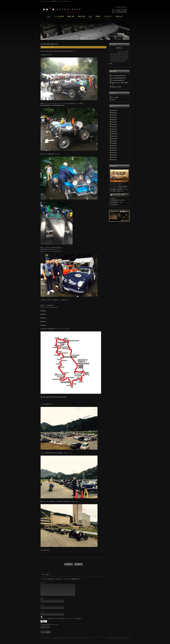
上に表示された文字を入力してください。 (50, 627)
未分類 (52, 47)
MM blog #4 (43, 322)
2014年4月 (114, 153)
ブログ (68, 640)
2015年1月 (114, 132)
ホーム (42, 640)
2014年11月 (115, 136)
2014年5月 (114, 150)
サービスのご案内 (48, 640)
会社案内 (73, 640)
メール (43, 607)
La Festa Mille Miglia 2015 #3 (119, 76)
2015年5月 (114, 122)
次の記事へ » (78, 564)
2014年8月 (114, 143)
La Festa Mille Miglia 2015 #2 (119, 78)
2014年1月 (114, 160)
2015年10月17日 (45, 47)
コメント (43, 583)
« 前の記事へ (68, 564)
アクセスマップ (79, 640)
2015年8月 (114, 115)
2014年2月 (114, 157)
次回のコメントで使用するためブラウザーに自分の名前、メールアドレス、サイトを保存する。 (62, 621)
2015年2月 (114, 129)
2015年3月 (114, 127)
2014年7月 (114, 146)
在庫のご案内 (56, 640)
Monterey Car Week (117, 87)
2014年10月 (115, 139)
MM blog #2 (43, 314)
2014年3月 (114, 155)
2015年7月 (114, 117)
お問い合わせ (87, 640)
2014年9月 (114, 141)
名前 (42, 601)
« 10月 (111, 64)
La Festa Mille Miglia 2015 (118, 80)
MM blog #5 (43, 325)
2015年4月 (114, 125)
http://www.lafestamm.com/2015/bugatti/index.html (52, 105)
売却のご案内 (63, 640)
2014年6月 (114, 148)
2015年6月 (114, 120)
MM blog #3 (43, 318)
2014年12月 (115, 134)
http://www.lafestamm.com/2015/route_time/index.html (53, 397)
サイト (42, 614)
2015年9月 (114, 113)
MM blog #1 (43, 311)
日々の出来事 (115, 97)
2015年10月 (115, 110)
